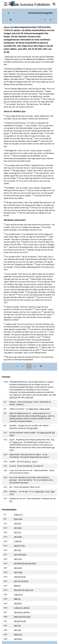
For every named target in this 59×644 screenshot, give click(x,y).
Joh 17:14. (18, 559)
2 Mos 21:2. (18, 594)
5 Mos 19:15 (44, 433)
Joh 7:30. (18, 550)
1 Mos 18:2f (39, 491)
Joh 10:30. (18, 537)
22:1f (47, 491)
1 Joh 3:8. (26, 608)
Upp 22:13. (32, 563)
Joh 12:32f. (18, 572)
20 (23, 590)
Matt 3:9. (17, 586)
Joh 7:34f (18, 554)
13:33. (24, 554)
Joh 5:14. (18, 523)
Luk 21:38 (29, 397)
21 (41, 366)
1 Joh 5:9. (18, 541)
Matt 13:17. (18, 634)
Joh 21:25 (13, 397)
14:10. (24, 577)
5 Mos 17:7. (18, 515)
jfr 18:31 (43, 416)
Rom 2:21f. (18, 519)
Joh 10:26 (18, 612)
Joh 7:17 (17, 581)
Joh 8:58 (17, 563)
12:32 (34, 461)
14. (27, 581)
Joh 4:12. (18, 625)
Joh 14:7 (17, 546)
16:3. (23, 546)
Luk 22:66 (33, 428)
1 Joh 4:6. (26, 612)
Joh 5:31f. (18, 528)
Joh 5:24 (17, 621)
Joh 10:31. (18, 639)
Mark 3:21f (18, 617)
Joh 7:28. (18, 630)
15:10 (23, 581)
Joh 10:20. (27, 617)
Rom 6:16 (18, 590)
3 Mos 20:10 (33, 409)
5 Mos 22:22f (45, 409)
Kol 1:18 (24, 563)
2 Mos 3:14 (17, 442)
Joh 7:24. (18, 532)
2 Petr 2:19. (29, 590)
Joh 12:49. (18, 568)
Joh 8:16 (17, 577)
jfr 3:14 (28, 461)
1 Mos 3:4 (18, 608)
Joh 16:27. (18, 603)
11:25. (24, 621)
